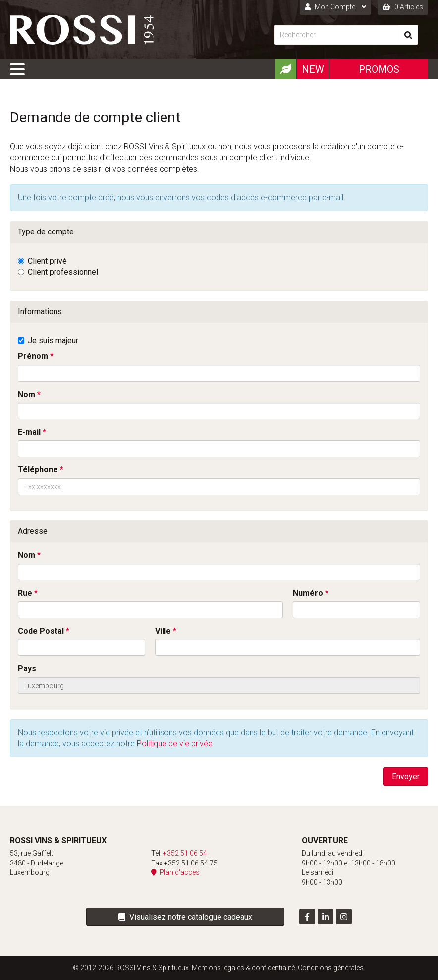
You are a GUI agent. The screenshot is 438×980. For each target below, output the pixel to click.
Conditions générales (331, 968)
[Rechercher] (336, 35)
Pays (27, 668)
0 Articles (403, 7)
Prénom (33, 356)
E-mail (29, 432)
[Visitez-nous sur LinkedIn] (326, 917)
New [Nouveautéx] (313, 69)
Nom (27, 394)
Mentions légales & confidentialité (243, 968)
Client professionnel (63, 272)
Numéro (308, 593)
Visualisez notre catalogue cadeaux (185, 917)
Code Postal (41, 631)
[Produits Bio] (285, 69)
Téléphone (38, 470)
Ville (163, 631)
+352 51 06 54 (185, 853)
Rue (25, 593)
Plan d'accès (175, 872)
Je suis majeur (53, 340)
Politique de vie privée (175, 743)
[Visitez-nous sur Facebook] (307, 917)
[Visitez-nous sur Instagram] (344, 917)
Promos (379, 69)
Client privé (47, 261)
